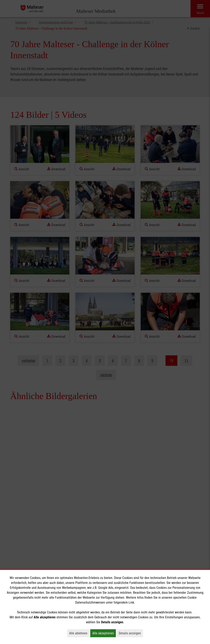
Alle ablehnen (79, 633)
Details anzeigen (131, 633)
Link (131, 602)
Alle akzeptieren (104, 633)
